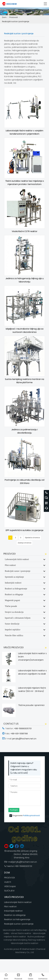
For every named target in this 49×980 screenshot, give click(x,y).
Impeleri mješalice (13, 630)
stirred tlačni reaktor (21, 933)
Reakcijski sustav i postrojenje (16, 21)
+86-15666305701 (23, 866)
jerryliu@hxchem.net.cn (25, 862)
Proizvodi (14, 17)
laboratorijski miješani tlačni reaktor (25, 935)
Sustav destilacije (12, 624)
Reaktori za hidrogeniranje (16, 589)
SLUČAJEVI (9, 891)
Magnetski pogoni (12, 600)
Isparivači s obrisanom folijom (18, 618)
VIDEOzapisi (10, 886)
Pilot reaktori (10, 565)
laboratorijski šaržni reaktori (25, 943)
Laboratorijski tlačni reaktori (17, 559)
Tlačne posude (11, 606)
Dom (4, 17)
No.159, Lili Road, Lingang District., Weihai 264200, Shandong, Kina (26, 854)
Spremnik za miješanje (14, 577)
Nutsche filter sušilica (14, 635)
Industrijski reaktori (13, 583)
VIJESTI (8, 882)
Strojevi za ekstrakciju (14, 612)
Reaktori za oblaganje (14, 594)
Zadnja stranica (24, 543)
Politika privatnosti (31, 815)
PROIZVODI (9, 878)
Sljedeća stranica (32, 538)
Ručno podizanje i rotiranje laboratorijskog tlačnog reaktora (24, 938)
